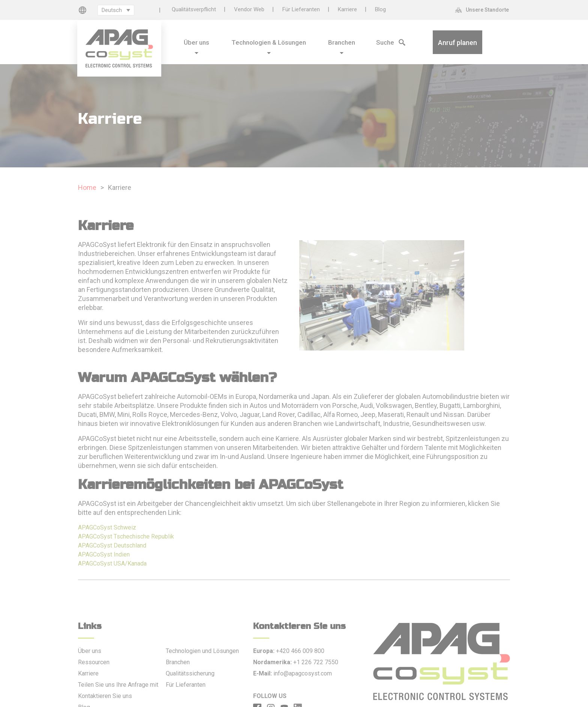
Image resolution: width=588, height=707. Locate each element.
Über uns (90, 651)
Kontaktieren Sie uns (105, 696)
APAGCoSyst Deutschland (112, 545)
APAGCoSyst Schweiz (107, 527)
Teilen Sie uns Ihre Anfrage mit (118, 685)
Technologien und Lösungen (202, 651)
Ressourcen (94, 662)
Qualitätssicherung (190, 673)
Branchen (178, 662)
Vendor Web (249, 9)
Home (87, 187)
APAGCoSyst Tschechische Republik (126, 536)
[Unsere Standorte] (484, 10)
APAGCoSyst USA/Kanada (112, 563)
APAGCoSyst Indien (104, 554)
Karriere (347, 9)
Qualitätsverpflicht (194, 9)
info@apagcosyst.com (303, 673)
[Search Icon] (381, 42)
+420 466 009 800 (300, 651)
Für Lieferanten (301, 9)
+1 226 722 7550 (316, 662)
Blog (380, 9)
